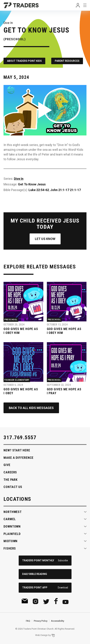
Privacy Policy (41, 621)
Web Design (41, 635)
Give (7, 465)
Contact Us (13, 487)
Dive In (19, 179)
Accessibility (58, 621)
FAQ (28, 621)
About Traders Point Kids (24, 61)
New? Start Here (17, 450)
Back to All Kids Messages (31, 408)
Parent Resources (67, 61)
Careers (10, 472)
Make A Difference (18, 458)
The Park (11, 480)
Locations (17, 499)
